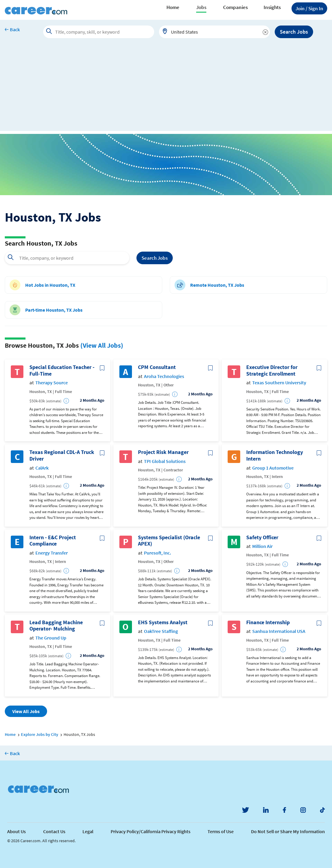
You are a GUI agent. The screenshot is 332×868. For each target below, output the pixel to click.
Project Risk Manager (163, 452)
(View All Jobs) (102, 345)
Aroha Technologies (164, 376)
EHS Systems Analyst (163, 622)
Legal (88, 831)
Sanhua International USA (279, 631)
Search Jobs (294, 32)
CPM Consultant (157, 367)
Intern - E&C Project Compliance (53, 541)
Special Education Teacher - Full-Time (62, 370)
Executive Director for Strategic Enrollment (272, 370)
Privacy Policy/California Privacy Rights (151, 831)
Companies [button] (235, 7)
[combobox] (214, 32)
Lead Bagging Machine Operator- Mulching (56, 626)
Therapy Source (52, 383)
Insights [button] (272, 7)
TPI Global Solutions (165, 461)
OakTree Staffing (161, 631)
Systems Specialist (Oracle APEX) (169, 541)
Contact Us (54, 831)
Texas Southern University (279, 383)
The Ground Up (51, 638)
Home (173, 7)
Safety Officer (262, 537)
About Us (16, 831)
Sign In (309, 8)
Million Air (262, 546)
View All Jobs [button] (26, 711)
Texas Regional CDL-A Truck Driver (62, 455)
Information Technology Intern (275, 455)
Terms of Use (221, 831)
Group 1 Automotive (273, 468)
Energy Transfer (52, 553)
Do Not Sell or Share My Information (288, 831)
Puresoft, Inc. (157, 553)
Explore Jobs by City (40, 734)
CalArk (42, 468)
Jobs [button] (201, 7)
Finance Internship (268, 622)
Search (155, 258)
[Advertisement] (166, 89)
